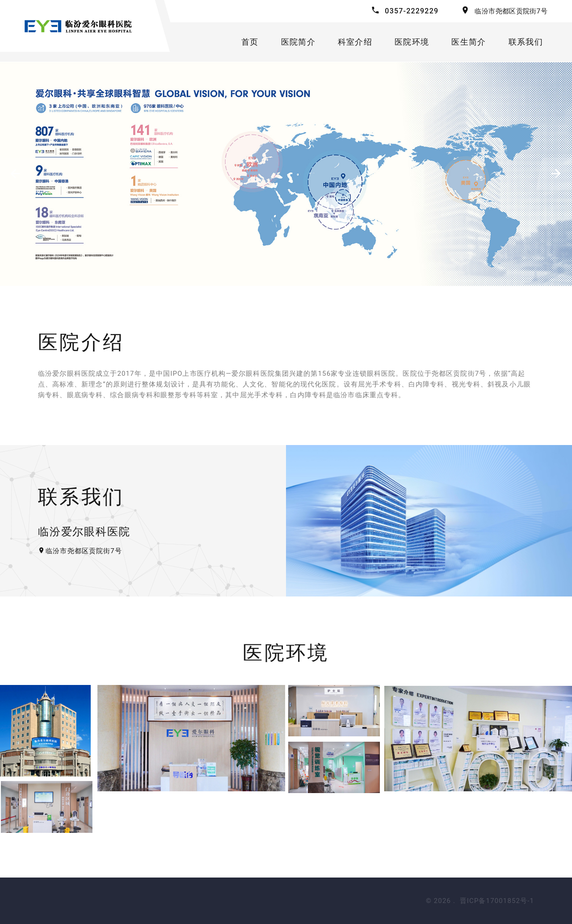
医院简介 (298, 42)
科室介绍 (355, 42)
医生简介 (469, 42)
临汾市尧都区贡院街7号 (511, 11)
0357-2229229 (412, 11)
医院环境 (412, 42)
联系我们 (526, 42)
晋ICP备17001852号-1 (497, 901)
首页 (250, 42)
